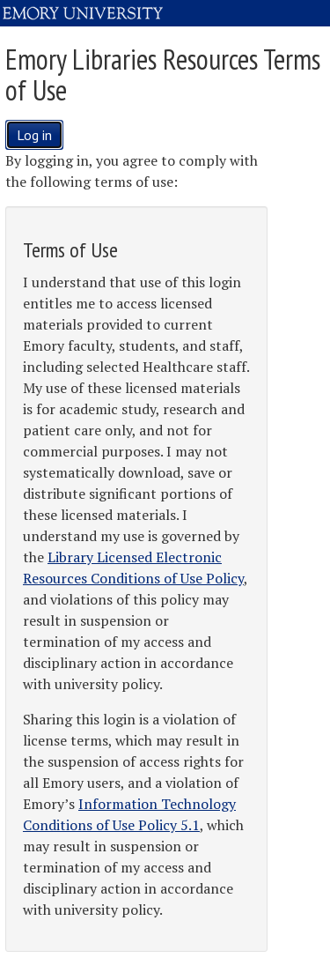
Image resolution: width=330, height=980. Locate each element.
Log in (34, 135)
